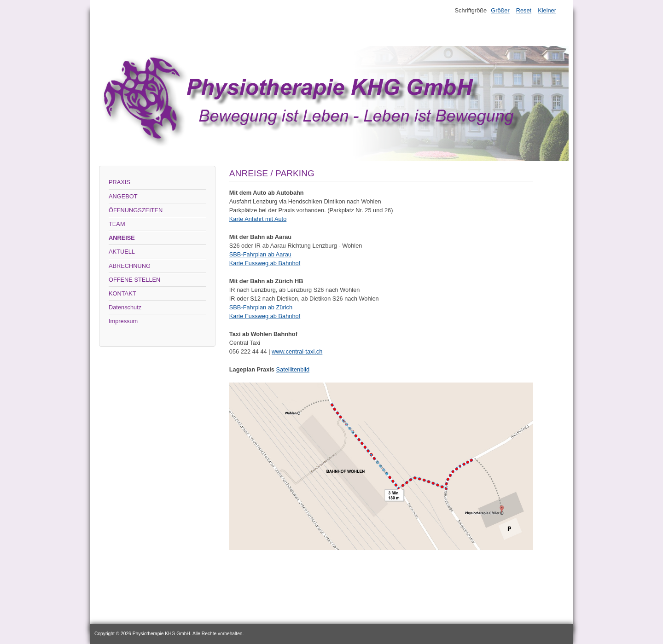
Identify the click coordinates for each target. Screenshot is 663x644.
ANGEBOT (123, 196)
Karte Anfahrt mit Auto (258, 219)
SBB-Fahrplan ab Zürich (261, 307)
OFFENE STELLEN (134, 280)
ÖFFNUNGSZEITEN (136, 210)
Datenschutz (125, 307)
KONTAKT (122, 293)
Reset (524, 10)
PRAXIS (119, 182)
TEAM (117, 224)
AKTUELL (122, 252)
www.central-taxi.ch (297, 351)
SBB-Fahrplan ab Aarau (260, 254)
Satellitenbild (293, 369)
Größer (500, 10)
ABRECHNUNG (130, 266)
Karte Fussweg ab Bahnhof (265, 263)
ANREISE (122, 238)
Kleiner (547, 10)
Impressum (123, 321)
